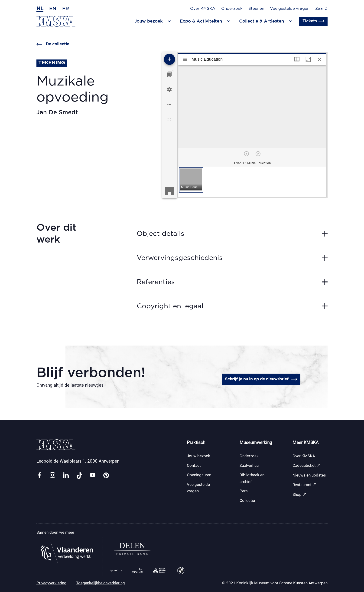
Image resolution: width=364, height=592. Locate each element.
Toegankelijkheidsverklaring (101, 583)
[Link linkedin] (66, 475)
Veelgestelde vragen (290, 9)
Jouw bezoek (198, 456)
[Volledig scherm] (169, 120)
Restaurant (305, 485)
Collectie (247, 500)
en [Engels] (53, 9)
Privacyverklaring (51, 583)
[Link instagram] (52, 475)
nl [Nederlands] (40, 9)
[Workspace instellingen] (169, 89)
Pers (244, 491)
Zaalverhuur (250, 465)
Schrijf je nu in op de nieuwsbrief (261, 379)
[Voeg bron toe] (169, 59)
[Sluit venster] (320, 59)
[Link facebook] (39, 475)
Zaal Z (321, 9)
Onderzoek (232, 9)
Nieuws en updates (309, 475)
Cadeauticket (307, 465)
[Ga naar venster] (169, 74)
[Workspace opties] (169, 104)
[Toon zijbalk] (185, 59)
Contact (194, 465)
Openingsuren (199, 475)
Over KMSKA (203, 9)
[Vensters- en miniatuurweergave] (297, 59)
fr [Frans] (66, 9)
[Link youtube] (93, 475)
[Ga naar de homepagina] (56, 21)
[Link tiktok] (79, 475)
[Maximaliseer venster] (308, 59)
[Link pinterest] (106, 475)
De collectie (53, 44)
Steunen (256, 9)
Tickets (314, 21)
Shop (300, 495)
